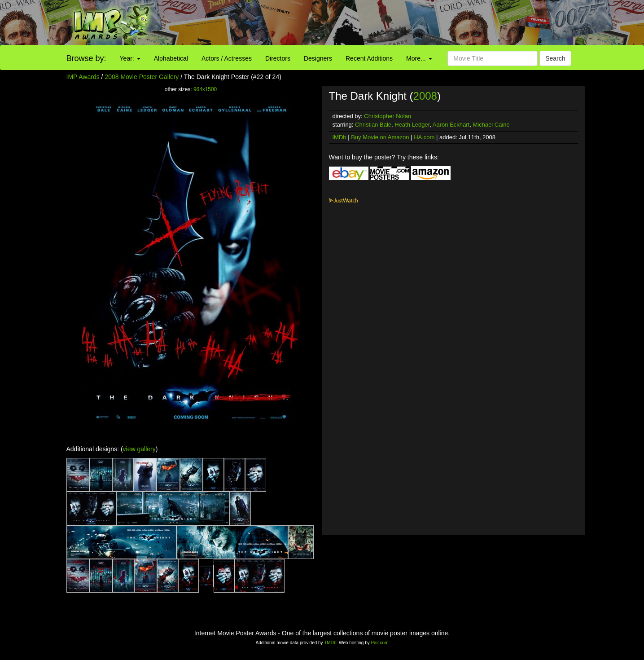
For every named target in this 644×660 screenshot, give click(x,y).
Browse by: (86, 58)
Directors (278, 58)
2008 (425, 96)
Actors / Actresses (227, 58)
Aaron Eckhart (451, 125)
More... (419, 58)
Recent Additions (369, 58)
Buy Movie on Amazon (380, 137)
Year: (130, 58)
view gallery (139, 449)
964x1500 (205, 89)
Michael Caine (491, 125)
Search (555, 58)
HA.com (424, 137)
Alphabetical (171, 58)
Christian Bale (373, 125)
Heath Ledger (412, 125)
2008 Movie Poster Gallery (142, 77)
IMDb (340, 137)
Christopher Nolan (388, 116)
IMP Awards (83, 77)
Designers (318, 58)
